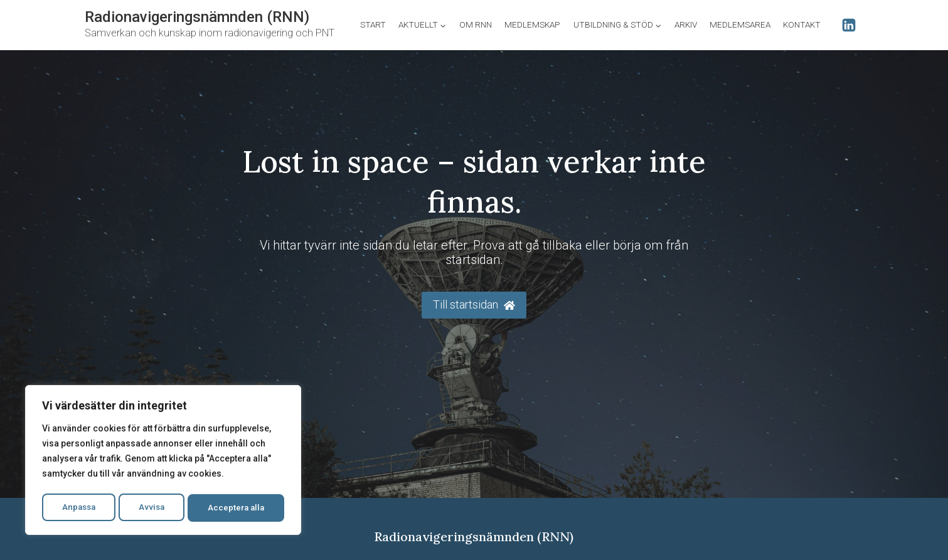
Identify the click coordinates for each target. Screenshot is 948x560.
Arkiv (686, 24)
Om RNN (476, 24)
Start (373, 24)
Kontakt (802, 24)
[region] (163, 462)
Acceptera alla (237, 508)
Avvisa (152, 508)
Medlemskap (532, 24)
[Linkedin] (849, 25)
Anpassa (78, 508)
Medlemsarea (740, 24)
